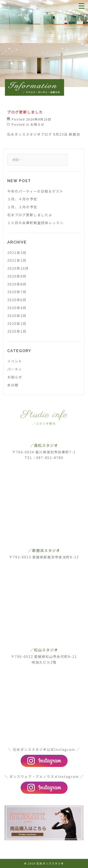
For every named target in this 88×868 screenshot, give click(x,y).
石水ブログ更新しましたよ (30, 215)
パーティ (15, 369)
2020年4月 (17, 308)
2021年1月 (17, 260)
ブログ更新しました (25, 112)
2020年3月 (17, 316)
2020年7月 (17, 292)
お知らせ (38, 124)
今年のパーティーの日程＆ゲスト (35, 191)
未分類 (13, 385)
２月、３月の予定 (22, 207)
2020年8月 (17, 284)
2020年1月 (17, 331)
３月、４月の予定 (22, 199)
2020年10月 (18, 268)
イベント (15, 361)
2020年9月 (17, 276)
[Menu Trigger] (82, 6)
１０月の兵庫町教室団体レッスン (35, 223)
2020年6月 (17, 300)
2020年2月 (17, 324)
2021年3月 (17, 253)
